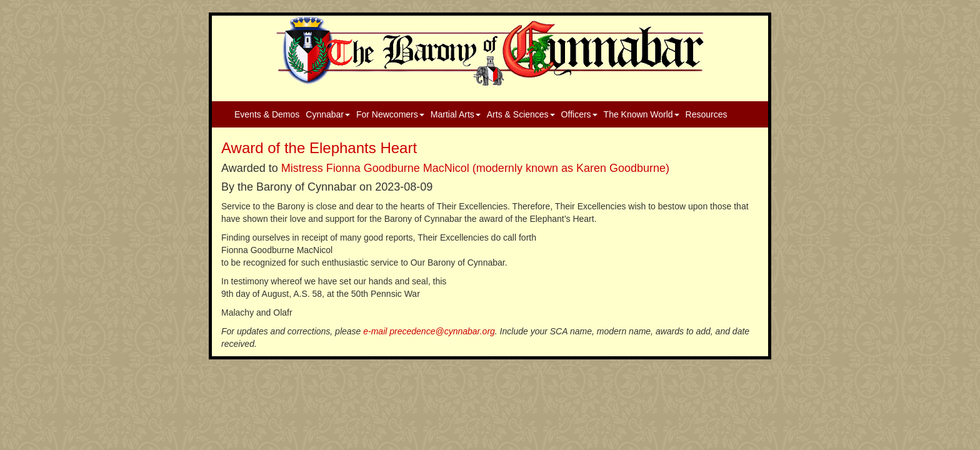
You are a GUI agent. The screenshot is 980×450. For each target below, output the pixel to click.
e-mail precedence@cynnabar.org (429, 331)
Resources (707, 114)
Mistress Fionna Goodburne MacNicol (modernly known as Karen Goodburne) (475, 168)
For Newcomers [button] (390, 114)
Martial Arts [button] (456, 114)
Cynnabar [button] (328, 114)
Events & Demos (267, 114)
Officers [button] (579, 114)
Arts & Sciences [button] (521, 114)
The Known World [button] (642, 114)
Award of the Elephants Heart (319, 148)
